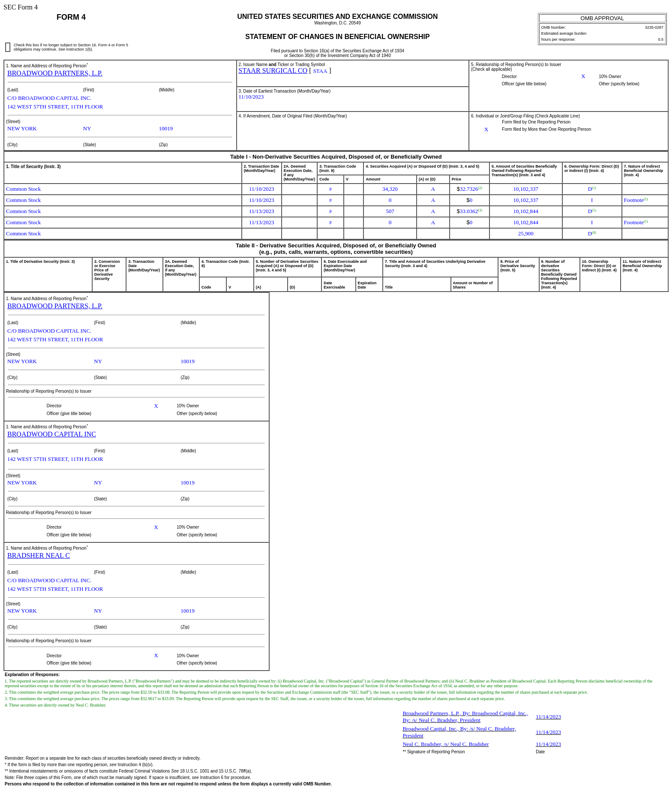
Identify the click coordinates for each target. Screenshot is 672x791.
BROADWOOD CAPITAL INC (52, 434)
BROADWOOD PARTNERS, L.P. (55, 73)
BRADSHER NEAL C (39, 555)
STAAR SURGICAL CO (273, 71)
